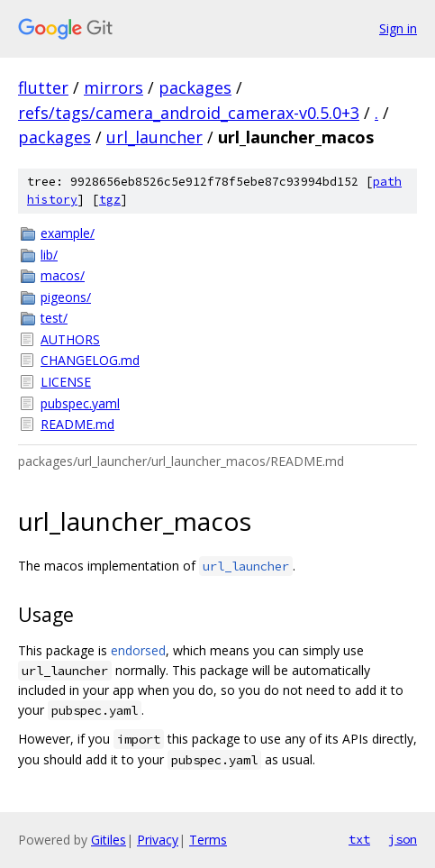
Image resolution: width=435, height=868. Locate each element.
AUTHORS (70, 339)
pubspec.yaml (80, 403)
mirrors (113, 87)
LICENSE (66, 382)
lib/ (49, 255)
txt (359, 839)
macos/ (63, 275)
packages (195, 87)
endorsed (138, 650)
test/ (54, 318)
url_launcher (154, 137)
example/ (68, 233)
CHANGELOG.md (90, 360)
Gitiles (109, 840)
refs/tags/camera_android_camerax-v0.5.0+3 (189, 113)
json (403, 839)
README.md (77, 424)
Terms (208, 840)
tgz (110, 200)
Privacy (158, 840)
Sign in (398, 28)
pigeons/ (66, 297)
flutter (43, 87)
